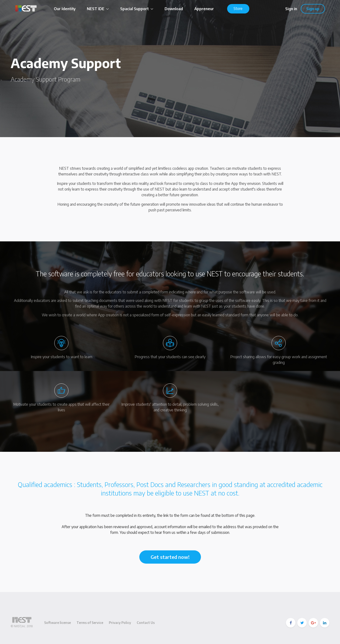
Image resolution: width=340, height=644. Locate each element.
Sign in (291, 9)
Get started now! (170, 557)
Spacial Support (137, 9)
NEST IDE (98, 9)
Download (174, 9)
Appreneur (204, 9)
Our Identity (65, 9)
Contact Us (146, 623)
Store (238, 9)
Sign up (313, 9)
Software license (57, 623)
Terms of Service (90, 623)
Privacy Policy (120, 623)
